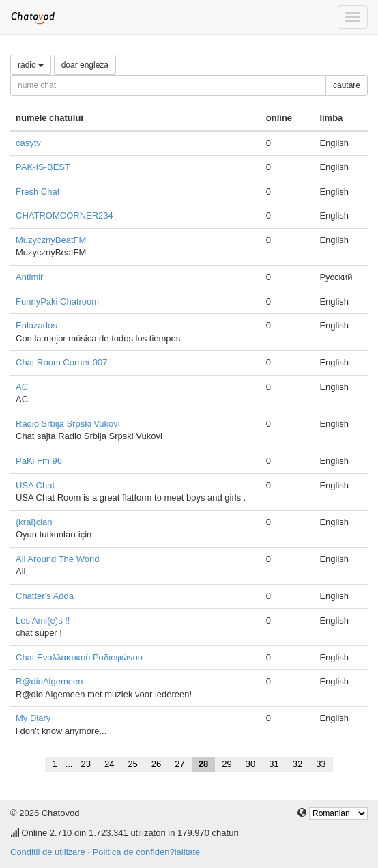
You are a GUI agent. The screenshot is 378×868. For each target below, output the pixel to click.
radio (31, 65)
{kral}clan (34, 522)
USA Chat (35, 485)
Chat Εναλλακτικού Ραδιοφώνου (79, 657)
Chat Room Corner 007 (61, 362)
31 (274, 764)
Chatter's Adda (45, 596)
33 (321, 764)
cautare (347, 85)
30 (250, 764)
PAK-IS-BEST (43, 167)
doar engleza (85, 65)
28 (203, 764)
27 (179, 764)
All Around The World (57, 559)
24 (109, 764)
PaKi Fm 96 (39, 461)
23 (85, 764)
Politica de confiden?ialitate (147, 852)
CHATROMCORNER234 (64, 215)
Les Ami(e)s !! (43, 620)
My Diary (33, 718)
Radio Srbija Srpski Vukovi (68, 424)
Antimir (29, 277)
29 (227, 764)
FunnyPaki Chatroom (57, 302)
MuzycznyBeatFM (51, 240)
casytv (28, 143)
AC (22, 387)
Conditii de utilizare (48, 852)
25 (132, 764)
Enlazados (37, 325)
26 (156, 764)
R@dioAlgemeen (49, 681)
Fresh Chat (38, 192)
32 (297, 764)
